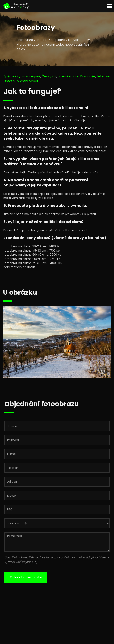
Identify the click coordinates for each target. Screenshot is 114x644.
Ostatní (10, 81)
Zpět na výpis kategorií (22, 76)
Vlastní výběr (28, 81)
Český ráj (49, 76)
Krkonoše (88, 76)
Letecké (103, 76)
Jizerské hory (68, 76)
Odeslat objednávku (26, 577)
